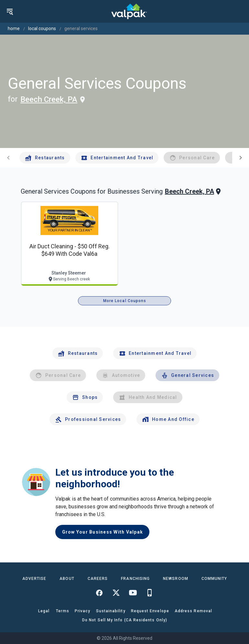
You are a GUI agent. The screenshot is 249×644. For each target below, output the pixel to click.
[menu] (10, 11)
